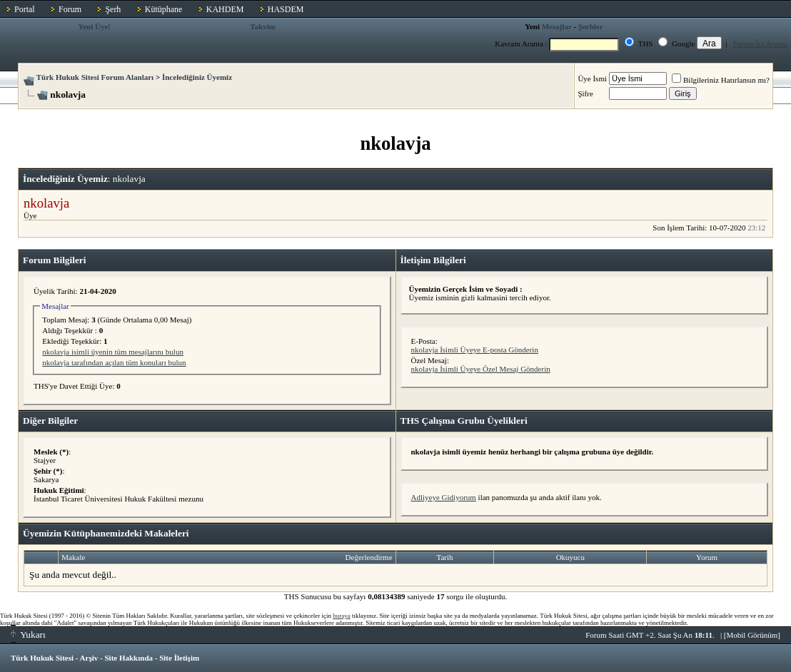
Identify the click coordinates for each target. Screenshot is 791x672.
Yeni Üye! (95, 26)
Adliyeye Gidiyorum (444, 497)
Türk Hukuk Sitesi (42, 658)
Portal (25, 9)
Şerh (113, 9)
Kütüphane (164, 9)
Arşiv (89, 658)
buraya (342, 616)
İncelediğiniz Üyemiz (197, 77)
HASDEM (286, 9)
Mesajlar (557, 26)
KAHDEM (225, 9)
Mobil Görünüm (752, 635)
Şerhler (591, 26)
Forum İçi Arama (760, 44)
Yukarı (28, 635)
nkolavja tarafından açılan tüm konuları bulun (114, 362)
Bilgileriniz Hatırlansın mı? (721, 80)
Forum (70, 9)
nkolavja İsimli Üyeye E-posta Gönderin (475, 350)
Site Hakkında (129, 658)
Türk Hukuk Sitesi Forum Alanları (95, 77)
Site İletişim (179, 658)
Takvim (263, 26)
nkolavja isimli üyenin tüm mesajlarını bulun (113, 352)
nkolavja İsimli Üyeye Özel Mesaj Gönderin (481, 369)
